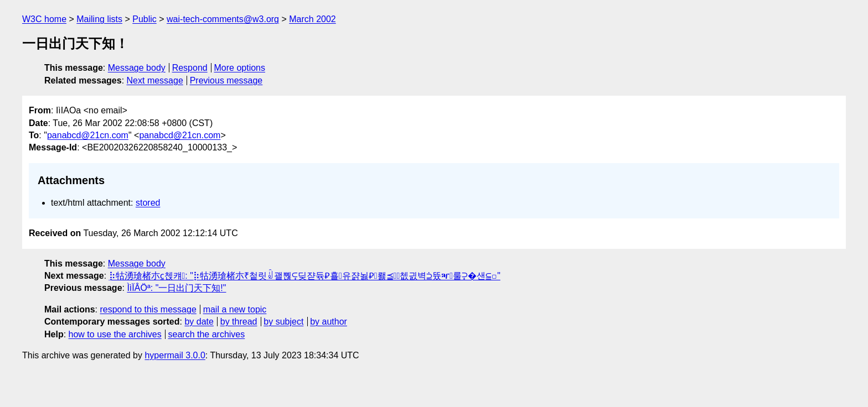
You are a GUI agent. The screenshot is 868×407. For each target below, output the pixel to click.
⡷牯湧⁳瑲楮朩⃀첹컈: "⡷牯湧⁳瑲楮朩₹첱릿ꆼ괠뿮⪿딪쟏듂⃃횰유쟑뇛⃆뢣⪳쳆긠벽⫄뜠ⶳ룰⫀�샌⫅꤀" (305, 276)
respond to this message (148, 309)
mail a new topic (235, 309)
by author (329, 322)
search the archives (207, 334)
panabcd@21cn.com (88, 135)
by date (199, 322)
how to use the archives (115, 334)
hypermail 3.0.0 (175, 355)
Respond (190, 68)
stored (148, 203)
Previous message (226, 80)
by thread (239, 322)
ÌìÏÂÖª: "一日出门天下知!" (176, 288)
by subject (283, 322)
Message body (137, 68)
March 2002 (312, 19)
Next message (155, 80)
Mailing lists (99, 19)
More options (240, 68)
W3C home (44, 19)
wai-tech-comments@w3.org (223, 19)
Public (144, 19)
